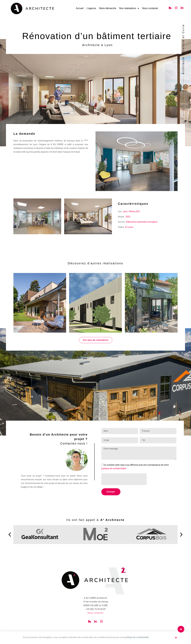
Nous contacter (150, 8)
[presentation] (124, 479)
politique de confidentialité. (137, 637)
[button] (10, 535)
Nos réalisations (129, 8)
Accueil (80, 8)
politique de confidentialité (114, 468)
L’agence (91, 8)
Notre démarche (108, 8)
